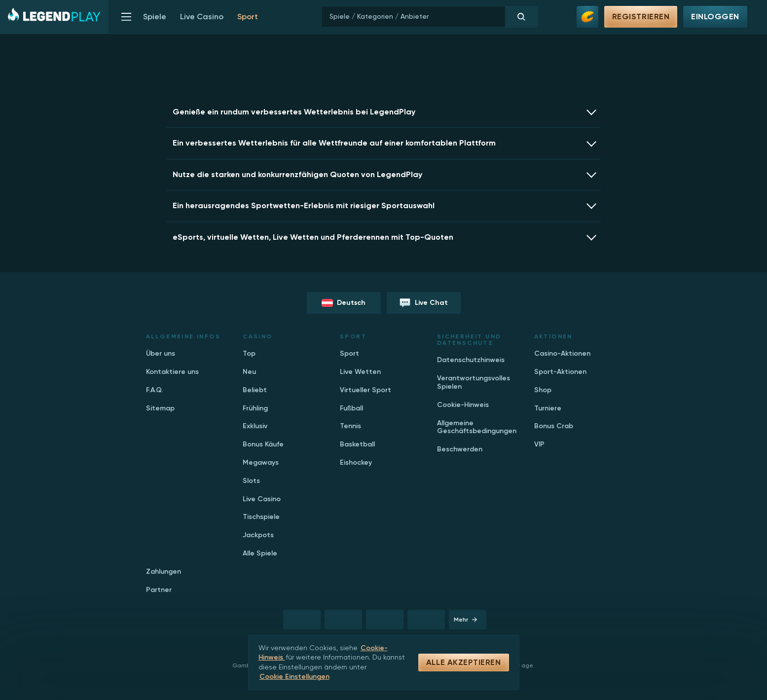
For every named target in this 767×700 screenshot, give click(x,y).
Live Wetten (360, 372)
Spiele (155, 17)
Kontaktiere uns (172, 372)
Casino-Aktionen (562, 353)
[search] (430, 17)
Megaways (261, 462)
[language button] (344, 303)
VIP (539, 444)
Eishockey (356, 462)
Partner (159, 590)
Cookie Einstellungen (294, 677)
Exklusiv (255, 426)
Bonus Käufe (263, 444)
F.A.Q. (154, 390)
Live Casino (202, 17)
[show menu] (126, 17)
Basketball (357, 444)
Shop (543, 390)
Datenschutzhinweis (471, 360)
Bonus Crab (554, 426)
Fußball (351, 408)
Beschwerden (460, 449)
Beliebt (255, 390)
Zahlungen (164, 571)
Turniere (548, 408)
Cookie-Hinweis (463, 405)
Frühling (255, 408)
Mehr (465, 620)
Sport (349, 353)
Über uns (161, 353)
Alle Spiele (260, 553)
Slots (251, 481)
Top (249, 353)
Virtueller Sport (365, 390)
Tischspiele (261, 517)
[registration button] (302, 620)
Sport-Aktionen (560, 372)
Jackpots (258, 535)
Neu (249, 372)
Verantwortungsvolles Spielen (474, 382)
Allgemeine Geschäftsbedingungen (477, 427)
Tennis (350, 426)
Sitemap (160, 408)
